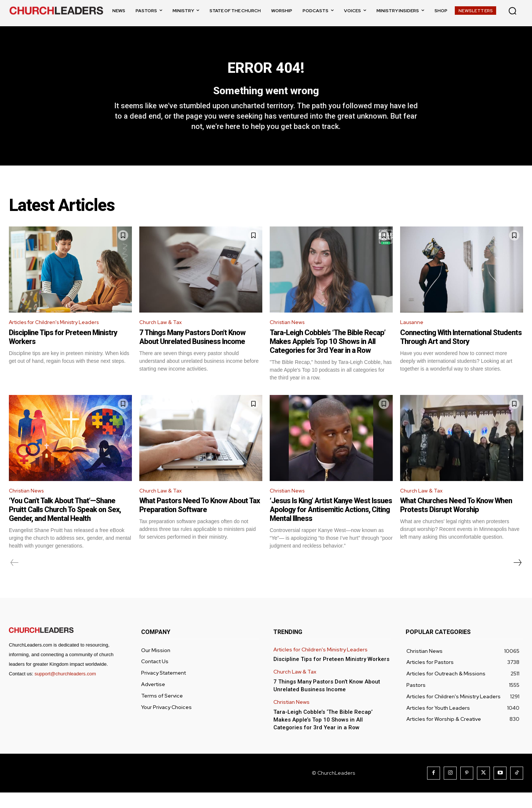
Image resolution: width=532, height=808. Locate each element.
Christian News (290, 336)
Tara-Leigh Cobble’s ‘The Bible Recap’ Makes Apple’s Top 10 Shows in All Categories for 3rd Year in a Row (328, 355)
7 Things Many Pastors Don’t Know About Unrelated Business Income (192, 351)
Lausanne (413, 336)
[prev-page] (15, 578)
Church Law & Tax (162, 336)
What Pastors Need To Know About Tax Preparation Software (199, 521)
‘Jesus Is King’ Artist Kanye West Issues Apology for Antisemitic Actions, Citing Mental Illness (331, 525)
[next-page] (517, 578)
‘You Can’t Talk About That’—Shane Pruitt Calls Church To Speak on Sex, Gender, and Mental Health (65, 525)
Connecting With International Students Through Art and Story (461, 351)
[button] (512, 11)
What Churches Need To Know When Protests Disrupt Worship (456, 521)
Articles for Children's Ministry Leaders (60, 336)
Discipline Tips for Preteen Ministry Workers (331, 675)
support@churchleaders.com (65, 689)
